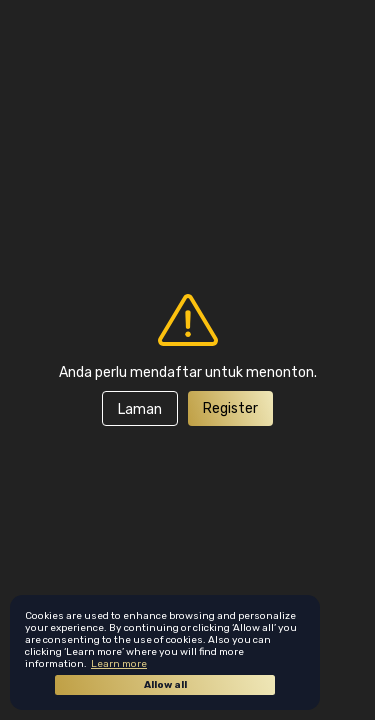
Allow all (165, 685)
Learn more (119, 664)
